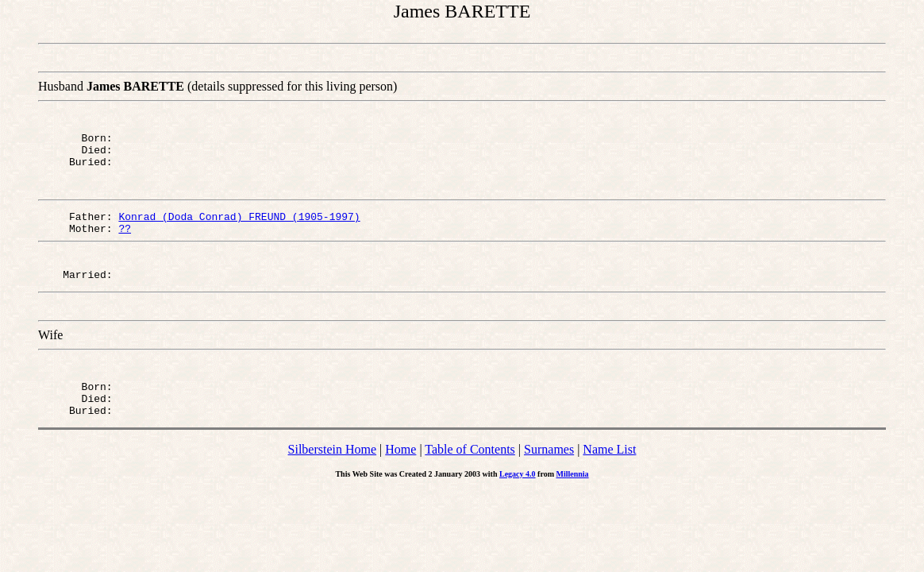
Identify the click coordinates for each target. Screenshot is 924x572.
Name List (609, 473)
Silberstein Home (333, 473)
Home (400, 473)
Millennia (572, 498)
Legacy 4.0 (518, 498)
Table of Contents (470, 473)
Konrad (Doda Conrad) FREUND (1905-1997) (239, 226)
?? (125, 240)
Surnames (549, 473)
